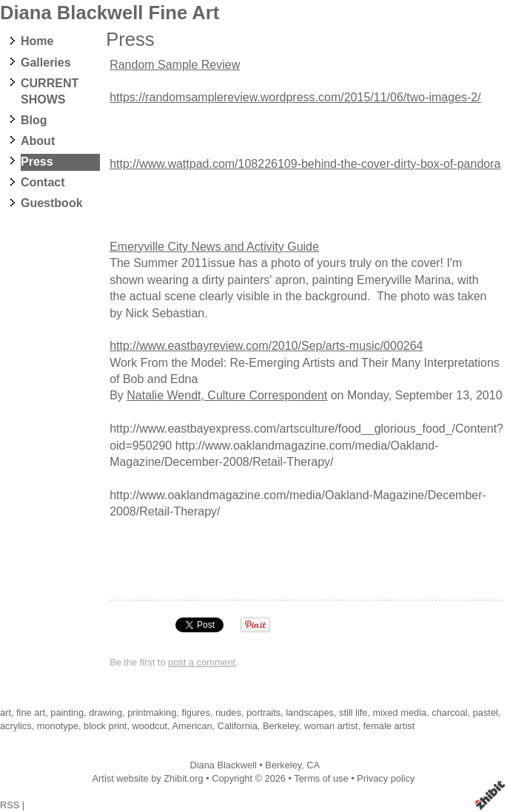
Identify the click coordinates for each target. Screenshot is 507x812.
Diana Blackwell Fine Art (110, 13)
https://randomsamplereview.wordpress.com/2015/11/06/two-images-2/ (295, 97)
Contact (43, 182)
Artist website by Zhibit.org (148, 778)
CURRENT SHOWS (50, 91)
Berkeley (283, 765)
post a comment (202, 662)
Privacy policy (386, 778)
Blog (34, 120)
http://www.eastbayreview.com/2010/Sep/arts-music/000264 (266, 346)
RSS (10, 805)
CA (313, 765)
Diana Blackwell (223, 765)
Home (37, 41)
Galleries (46, 62)
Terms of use (321, 778)
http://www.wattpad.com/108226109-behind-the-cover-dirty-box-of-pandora (305, 164)
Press (37, 162)
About (38, 141)
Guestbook (52, 203)
